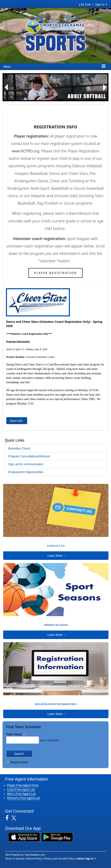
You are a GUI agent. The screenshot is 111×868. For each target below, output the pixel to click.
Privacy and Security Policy (59, 859)
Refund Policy (34, 859)
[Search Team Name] (23, 740)
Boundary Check (19, 448)
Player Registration (55, 273)
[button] (6, 87)
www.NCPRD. (23, 151)
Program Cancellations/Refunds (29, 456)
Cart (85, 4)
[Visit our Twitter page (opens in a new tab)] (15, 818)
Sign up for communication (26, 464)
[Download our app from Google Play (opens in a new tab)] (57, 837)
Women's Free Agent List (24, 798)
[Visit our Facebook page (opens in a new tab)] (9, 818)
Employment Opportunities (26, 472)
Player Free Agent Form (23, 785)
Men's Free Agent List (21, 794)
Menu (7, 67)
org (36, 151)
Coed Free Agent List (21, 789)
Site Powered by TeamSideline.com (25, 855)
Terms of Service (15, 859)
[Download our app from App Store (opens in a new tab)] (24, 837)
